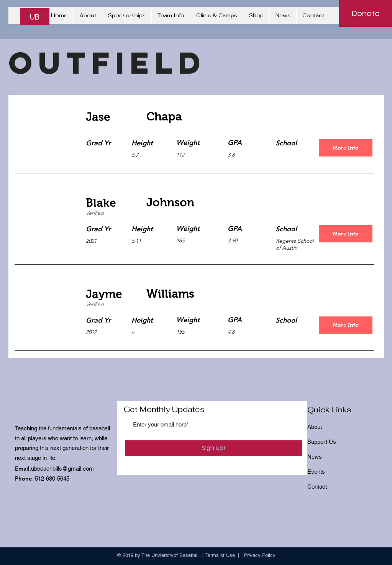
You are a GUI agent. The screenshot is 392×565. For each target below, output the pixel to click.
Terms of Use (220, 555)
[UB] (35, 17)
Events (316, 472)
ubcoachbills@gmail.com (62, 469)
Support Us (322, 442)
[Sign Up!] (214, 448)
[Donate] (366, 13)
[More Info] (346, 148)
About (315, 427)
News (315, 457)
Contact (317, 487)
